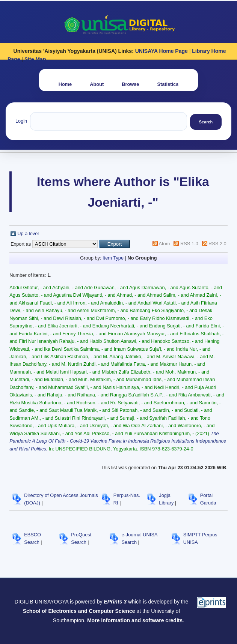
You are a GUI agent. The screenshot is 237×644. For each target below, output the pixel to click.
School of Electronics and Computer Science (79, 611)
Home (65, 84)
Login (21, 121)
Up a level (28, 233)
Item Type (113, 258)
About (97, 84)
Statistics (168, 84)
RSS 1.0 (189, 244)
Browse (130, 84)
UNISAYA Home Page (162, 51)
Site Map (35, 59)
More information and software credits (135, 620)
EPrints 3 (115, 602)
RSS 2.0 (217, 244)
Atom (165, 244)
